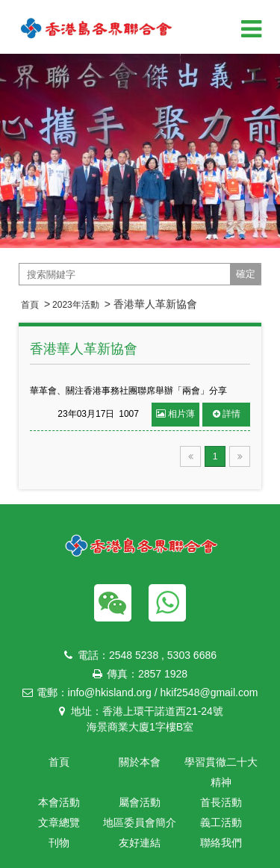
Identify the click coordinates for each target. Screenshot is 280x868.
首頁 (30, 305)
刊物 (59, 843)
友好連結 (140, 843)
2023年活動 (76, 305)
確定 (246, 274)
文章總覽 (59, 822)
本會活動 (59, 802)
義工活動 (221, 822)
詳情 (227, 414)
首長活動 (221, 802)
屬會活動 (140, 802)
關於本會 (140, 762)
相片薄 (175, 414)
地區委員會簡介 (140, 822)
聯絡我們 (221, 843)
